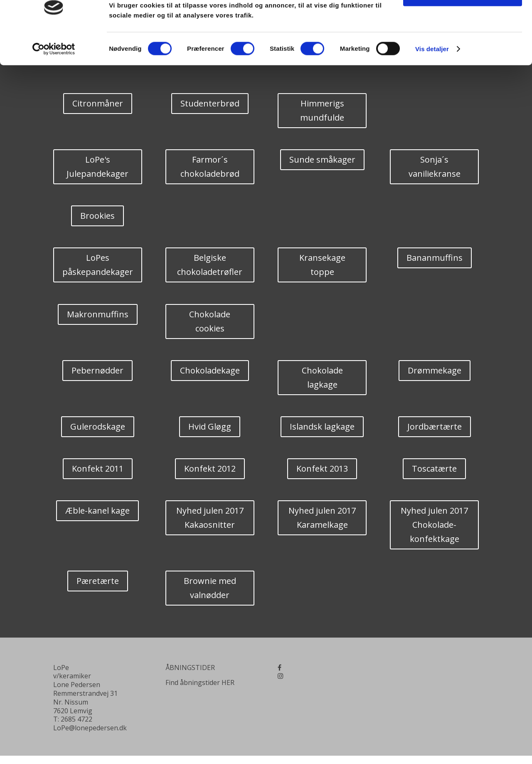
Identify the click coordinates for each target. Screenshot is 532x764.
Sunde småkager (322, 159)
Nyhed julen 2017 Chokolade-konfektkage (434, 525)
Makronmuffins (98, 314)
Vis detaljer (432, 74)
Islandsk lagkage (322, 427)
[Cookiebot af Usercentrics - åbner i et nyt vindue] (54, 74)
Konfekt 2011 (98, 469)
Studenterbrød (210, 103)
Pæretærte (98, 581)
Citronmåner (98, 103)
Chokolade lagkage (322, 377)
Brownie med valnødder (210, 588)
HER (228, 682)
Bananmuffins (435, 258)
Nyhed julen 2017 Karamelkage (322, 518)
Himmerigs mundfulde (322, 110)
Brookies (97, 216)
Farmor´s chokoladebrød (210, 167)
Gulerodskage (98, 427)
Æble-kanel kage (97, 511)
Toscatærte (434, 469)
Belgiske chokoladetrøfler (210, 265)
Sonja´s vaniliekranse (435, 167)
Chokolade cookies (210, 321)
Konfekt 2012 (210, 469)
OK (463, 21)
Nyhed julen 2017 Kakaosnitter (210, 518)
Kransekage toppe (322, 265)
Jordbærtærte (435, 427)
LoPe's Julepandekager (97, 167)
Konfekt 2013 (322, 469)
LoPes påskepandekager (98, 265)
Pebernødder (97, 370)
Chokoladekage (210, 370)
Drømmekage (435, 370)
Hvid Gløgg (210, 427)
